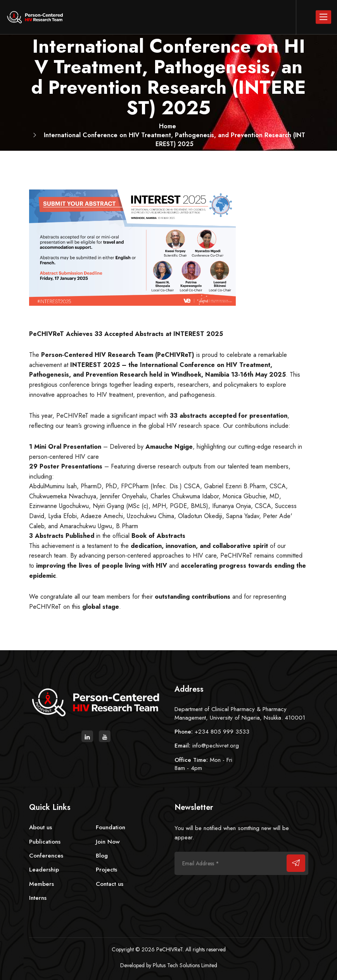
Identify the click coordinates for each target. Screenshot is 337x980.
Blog (102, 856)
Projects (106, 870)
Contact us (110, 884)
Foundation (111, 827)
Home (168, 126)
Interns (38, 898)
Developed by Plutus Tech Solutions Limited (169, 965)
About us (41, 827)
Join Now (108, 842)
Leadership (44, 870)
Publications (45, 842)
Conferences (46, 856)
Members (41, 884)
